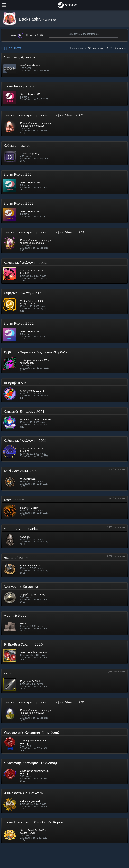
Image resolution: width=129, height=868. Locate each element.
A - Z (109, 48)
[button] (64, 65)
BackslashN (31, 19)
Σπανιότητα (121, 48)
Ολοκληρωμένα (96, 48)
